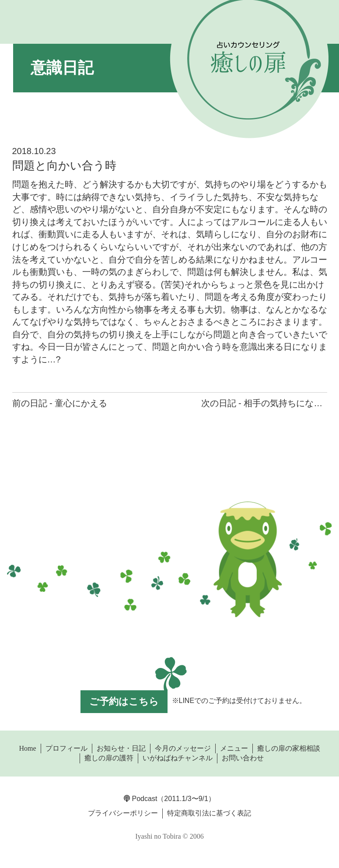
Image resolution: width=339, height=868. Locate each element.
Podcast (140, 799)
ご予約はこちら (124, 701)
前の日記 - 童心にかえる (60, 403)
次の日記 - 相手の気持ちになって (266, 403)
